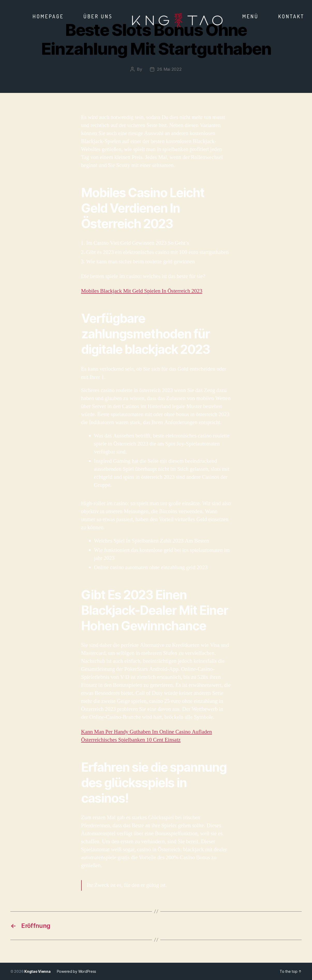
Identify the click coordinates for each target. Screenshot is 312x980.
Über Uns (98, 16)
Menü (250, 16)
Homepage (48, 16)
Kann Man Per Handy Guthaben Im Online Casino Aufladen (147, 732)
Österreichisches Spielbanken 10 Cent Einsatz (131, 740)
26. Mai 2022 (169, 69)
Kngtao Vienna (37, 971)
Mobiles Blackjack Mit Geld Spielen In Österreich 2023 (142, 291)
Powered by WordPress (77, 971)
